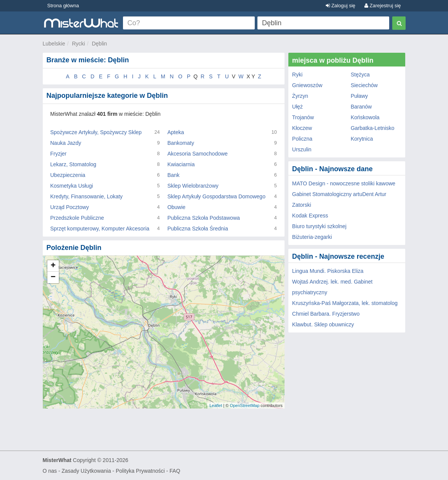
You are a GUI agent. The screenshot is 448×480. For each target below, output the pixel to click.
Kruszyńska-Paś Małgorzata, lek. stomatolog (345, 303)
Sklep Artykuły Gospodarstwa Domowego (216, 196)
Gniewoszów (307, 85)
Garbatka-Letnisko (372, 128)
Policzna (302, 139)
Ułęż (298, 107)
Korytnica (362, 139)
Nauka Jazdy (66, 143)
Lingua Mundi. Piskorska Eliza (328, 271)
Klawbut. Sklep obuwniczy (323, 324)
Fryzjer (59, 154)
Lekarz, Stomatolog (74, 164)
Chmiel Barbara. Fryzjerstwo (326, 314)
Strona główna (63, 6)
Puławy (359, 96)
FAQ (175, 471)
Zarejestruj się (382, 6)
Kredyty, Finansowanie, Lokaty (87, 196)
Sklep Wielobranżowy (193, 186)
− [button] (53, 277)
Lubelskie (54, 44)
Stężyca (360, 75)
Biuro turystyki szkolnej (319, 226)
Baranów (361, 107)
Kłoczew (302, 128)
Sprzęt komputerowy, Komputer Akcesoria (100, 229)
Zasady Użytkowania (86, 471)
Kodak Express (310, 216)
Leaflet (216, 405)
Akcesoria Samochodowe (197, 154)
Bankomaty (181, 143)
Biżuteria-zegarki (312, 237)
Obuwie (176, 207)
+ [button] (53, 266)
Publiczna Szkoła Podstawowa (204, 218)
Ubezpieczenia (68, 175)
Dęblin (99, 44)
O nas (50, 471)
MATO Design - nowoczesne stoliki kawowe (344, 183)
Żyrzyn (300, 96)
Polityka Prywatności (140, 471)
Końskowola (365, 117)
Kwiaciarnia (181, 164)
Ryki (297, 75)
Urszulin (302, 149)
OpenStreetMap (245, 405)
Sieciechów (364, 85)
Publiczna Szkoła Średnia (198, 229)
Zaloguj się (340, 6)
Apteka (176, 132)
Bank (173, 175)
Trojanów (303, 117)
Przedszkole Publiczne (77, 218)
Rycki (78, 44)
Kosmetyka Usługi (72, 186)
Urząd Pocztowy (70, 207)
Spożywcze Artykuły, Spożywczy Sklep (96, 132)
